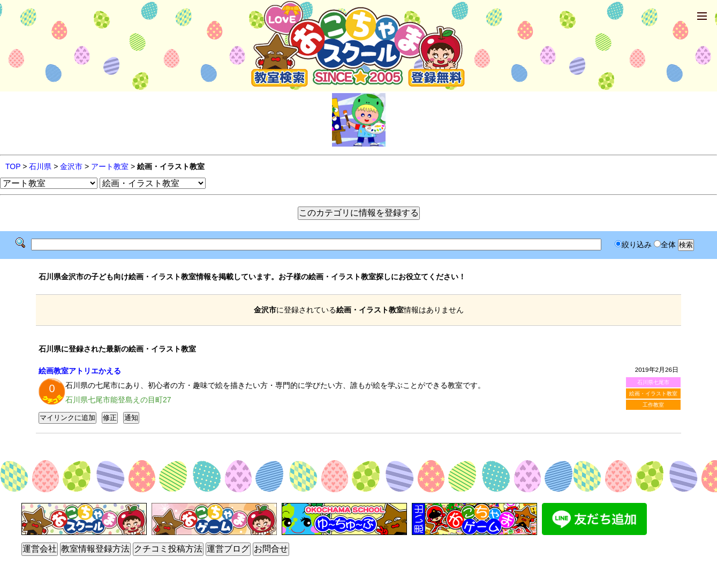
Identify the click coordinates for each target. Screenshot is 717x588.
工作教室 (653, 405)
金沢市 (71, 166)
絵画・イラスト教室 (653, 394)
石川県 (40, 166)
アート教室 (110, 166)
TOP (13, 166)
